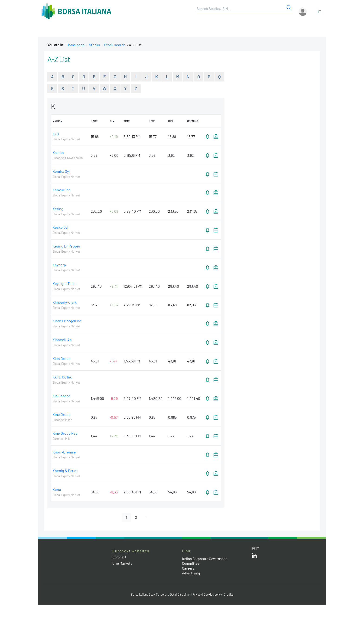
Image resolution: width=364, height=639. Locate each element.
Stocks (94, 45)
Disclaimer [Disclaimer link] (185, 595)
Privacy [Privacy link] (198, 595)
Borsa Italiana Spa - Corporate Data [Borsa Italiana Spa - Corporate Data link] (152, 595)
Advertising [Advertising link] (192, 573)
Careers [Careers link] (188, 569)
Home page (76, 45)
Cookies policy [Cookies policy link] (214, 595)
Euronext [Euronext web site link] (120, 557)
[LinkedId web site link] (254, 557)
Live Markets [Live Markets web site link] (123, 564)
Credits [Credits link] (230, 595)
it (319, 11)
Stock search (115, 45)
